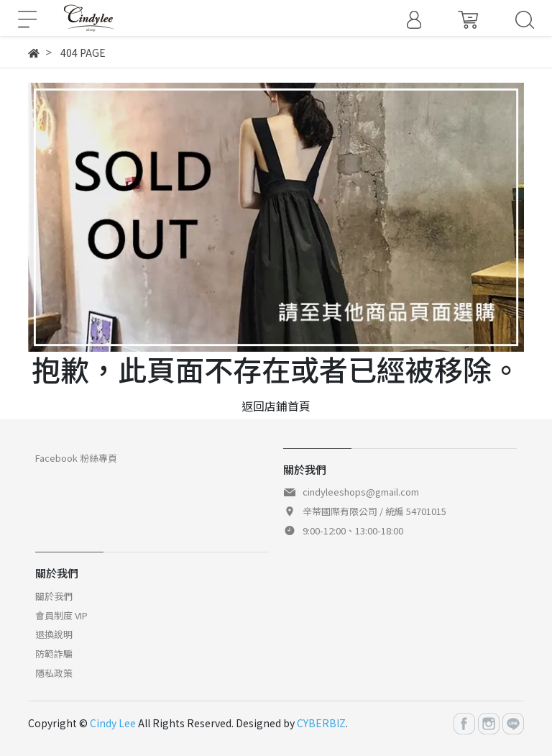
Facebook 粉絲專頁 (76, 458)
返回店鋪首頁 (276, 406)
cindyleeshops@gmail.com (361, 492)
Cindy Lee (113, 723)
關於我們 (54, 596)
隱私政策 (54, 673)
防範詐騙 (54, 653)
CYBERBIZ (321, 723)
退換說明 (54, 634)
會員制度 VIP (61, 615)
